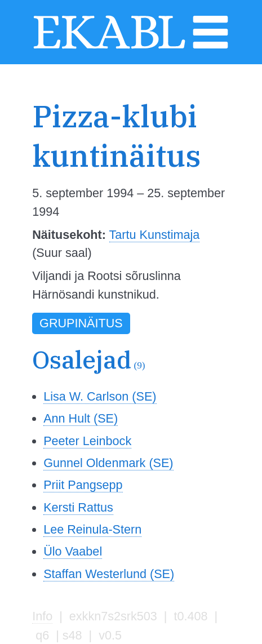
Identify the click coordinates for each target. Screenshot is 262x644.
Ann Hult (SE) (81, 418)
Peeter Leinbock (87, 441)
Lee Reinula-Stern (92, 529)
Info (42, 616)
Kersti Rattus (78, 507)
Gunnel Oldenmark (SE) (108, 463)
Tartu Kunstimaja (155, 235)
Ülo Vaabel (73, 551)
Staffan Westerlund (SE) (109, 574)
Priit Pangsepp (83, 485)
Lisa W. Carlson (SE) (100, 396)
